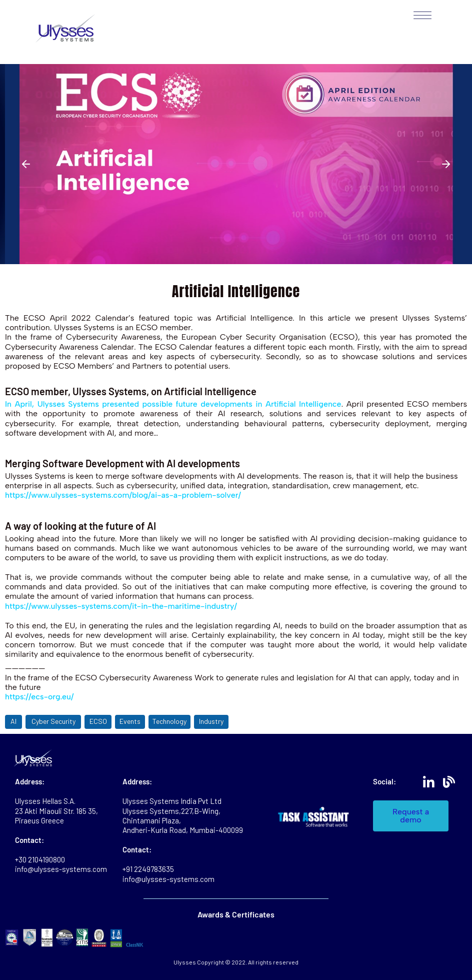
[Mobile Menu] (418, 16)
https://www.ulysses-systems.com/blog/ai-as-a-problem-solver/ (124, 495)
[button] (26, 164)
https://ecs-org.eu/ (39, 697)
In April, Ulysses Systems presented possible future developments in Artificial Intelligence (173, 404)
